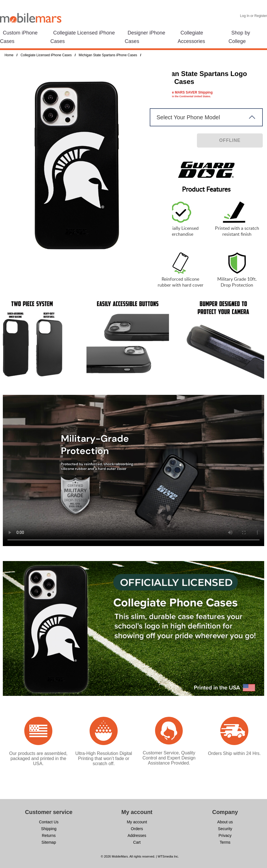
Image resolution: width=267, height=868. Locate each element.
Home (9, 55)
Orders (137, 829)
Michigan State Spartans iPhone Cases (108, 55)
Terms (225, 842)
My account (137, 822)
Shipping (49, 829)
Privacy (225, 835)
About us (225, 822)
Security (225, 829)
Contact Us (49, 822)
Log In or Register (254, 16)
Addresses (137, 835)
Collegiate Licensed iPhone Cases (46, 55)
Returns (49, 835)
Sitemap (49, 842)
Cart (137, 842)
